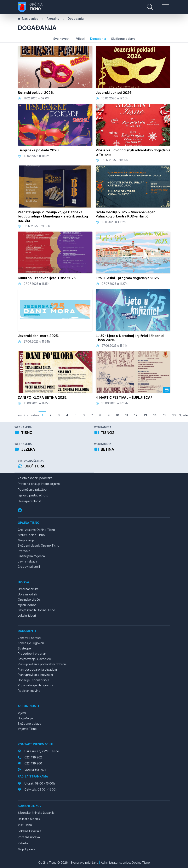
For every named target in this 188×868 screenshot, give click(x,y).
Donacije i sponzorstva (33, 680)
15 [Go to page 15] (165, 415)
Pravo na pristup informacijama (39, 484)
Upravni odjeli (27, 594)
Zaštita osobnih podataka (35, 478)
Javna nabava (27, 561)
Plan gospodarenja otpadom (37, 669)
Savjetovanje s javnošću (34, 659)
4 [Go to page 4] (67, 415)
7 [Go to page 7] (92, 415)
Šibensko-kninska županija (36, 813)
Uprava (23, 582)
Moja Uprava (27, 849)
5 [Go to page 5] (75, 415)
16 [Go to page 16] (174, 415)
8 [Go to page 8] (100, 415)
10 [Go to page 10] (117, 415)
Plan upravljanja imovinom (35, 675)
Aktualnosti (28, 706)
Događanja (76, 19)
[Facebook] (20, 510)
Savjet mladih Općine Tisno (36, 610)
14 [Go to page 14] (155, 415)
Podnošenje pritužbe (32, 490)
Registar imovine (29, 691)
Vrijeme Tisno (27, 729)
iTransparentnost (29, 501)
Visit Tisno (25, 825)
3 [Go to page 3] (59, 415)
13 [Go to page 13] (145, 415)
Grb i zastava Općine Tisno (36, 530)
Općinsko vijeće (29, 599)
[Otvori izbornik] (165, 7)
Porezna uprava (29, 837)
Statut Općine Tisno (31, 535)
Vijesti (81, 39)
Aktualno (53, 19)
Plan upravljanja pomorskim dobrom (42, 664)
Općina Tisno (29, 523)
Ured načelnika (28, 589)
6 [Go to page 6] (84, 415)
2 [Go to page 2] (50, 415)
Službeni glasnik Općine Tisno (39, 545)
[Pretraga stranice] (150, 7)
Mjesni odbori (27, 605)
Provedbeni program (32, 654)
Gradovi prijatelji (29, 567)
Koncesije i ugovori (31, 643)
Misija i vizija (26, 540)
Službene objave (123, 39)
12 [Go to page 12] (136, 415)
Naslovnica (28, 19)
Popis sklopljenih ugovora (36, 685)
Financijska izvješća (31, 556)
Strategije (24, 648)
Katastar (23, 843)
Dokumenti (27, 631)
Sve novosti (62, 39)
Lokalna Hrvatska (30, 831)
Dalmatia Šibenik (29, 819)
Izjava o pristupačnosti (33, 495)
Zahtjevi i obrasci (29, 638)
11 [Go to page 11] (127, 415)
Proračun (24, 551)
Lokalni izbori (27, 615)
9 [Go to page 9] (109, 415)
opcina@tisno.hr (35, 770)
